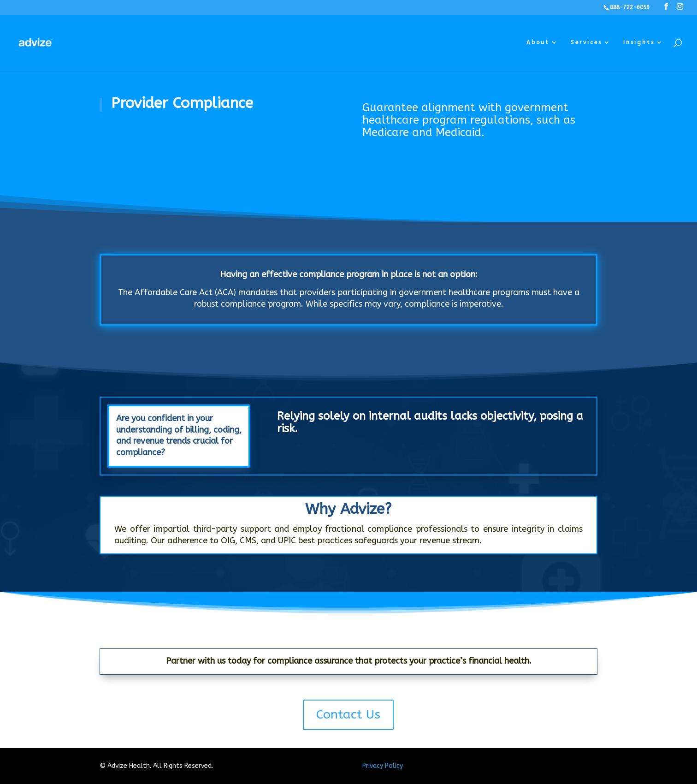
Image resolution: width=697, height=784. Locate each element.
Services (586, 42)
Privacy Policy (383, 766)
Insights (639, 42)
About (538, 42)
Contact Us (348, 714)
